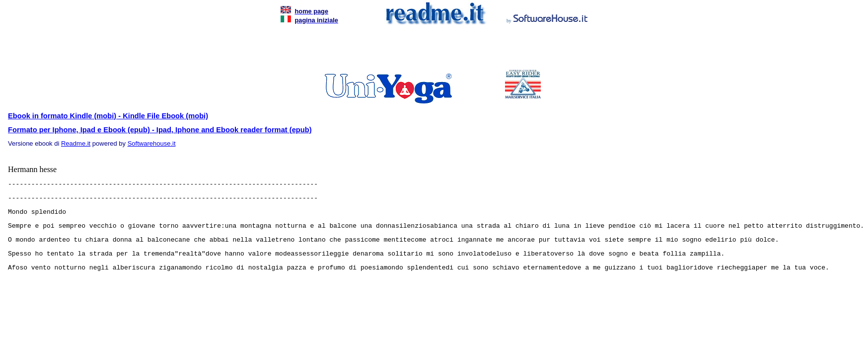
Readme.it (76, 143)
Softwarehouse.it (152, 143)
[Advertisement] (432, 50)
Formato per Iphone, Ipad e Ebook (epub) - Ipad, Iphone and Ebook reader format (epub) (160, 130)
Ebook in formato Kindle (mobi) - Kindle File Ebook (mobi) (108, 116)
